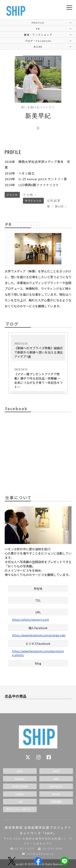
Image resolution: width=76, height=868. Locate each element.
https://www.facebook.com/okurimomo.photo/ (38, 653)
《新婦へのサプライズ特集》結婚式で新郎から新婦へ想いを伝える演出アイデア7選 (39, 350)
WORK (38, 47)
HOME (20, 771)
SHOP (56, 779)
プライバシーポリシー (20, 809)
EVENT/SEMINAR (20, 786)
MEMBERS (20, 779)
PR (38, 29)
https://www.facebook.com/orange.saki (39, 635)
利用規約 (56, 802)
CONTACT (20, 794)
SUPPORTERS (56, 786)
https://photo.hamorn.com (31, 620)
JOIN (20, 802)
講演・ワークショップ (38, 35)
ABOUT (56, 771)
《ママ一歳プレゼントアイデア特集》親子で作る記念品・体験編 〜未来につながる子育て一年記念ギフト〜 (39, 378)
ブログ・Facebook (38, 41)
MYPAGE (56, 794)
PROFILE (38, 23)
